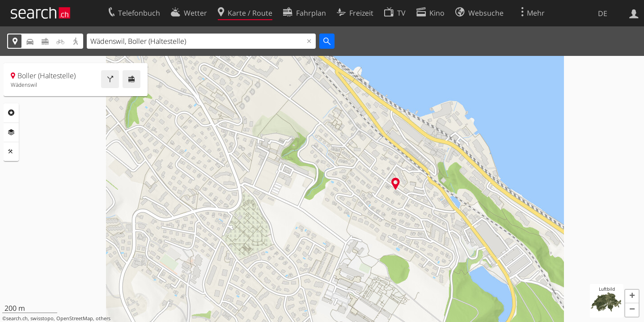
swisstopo (42, 318)
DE (603, 13)
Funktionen (11, 152)
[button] (632, 297)
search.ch (17, 318)
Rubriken (11, 113)
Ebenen (11, 132)
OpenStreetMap (75, 318)
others (103, 318)
